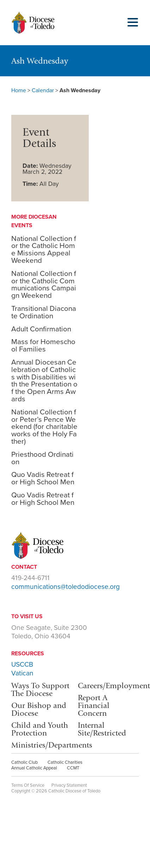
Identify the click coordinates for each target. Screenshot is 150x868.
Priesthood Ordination (42, 458)
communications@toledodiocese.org (65, 587)
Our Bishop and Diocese (39, 709)
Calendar (43, 90)
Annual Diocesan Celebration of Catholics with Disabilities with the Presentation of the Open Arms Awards (44, 381)
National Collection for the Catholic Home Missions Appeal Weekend (44, 250)
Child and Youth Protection (40, 729)
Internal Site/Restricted (102, 729)
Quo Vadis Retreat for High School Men (43, 478)
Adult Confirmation (41, 329)
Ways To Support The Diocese (40, 689)
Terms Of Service (28, 785)
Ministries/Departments (52, 745)
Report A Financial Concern (94, 705)
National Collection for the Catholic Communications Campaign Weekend (44, 285)
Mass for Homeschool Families (43, 346)
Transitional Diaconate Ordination (44, 312)
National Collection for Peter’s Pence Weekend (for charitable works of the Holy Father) (44, 427)
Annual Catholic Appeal (34, 768)
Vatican (22, 673)
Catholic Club (24, 762)
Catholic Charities (65, 762)
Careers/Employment (114, 686)
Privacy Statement (69, 785)
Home (19, 90)
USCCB (22, 664)
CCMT (73, 768)
